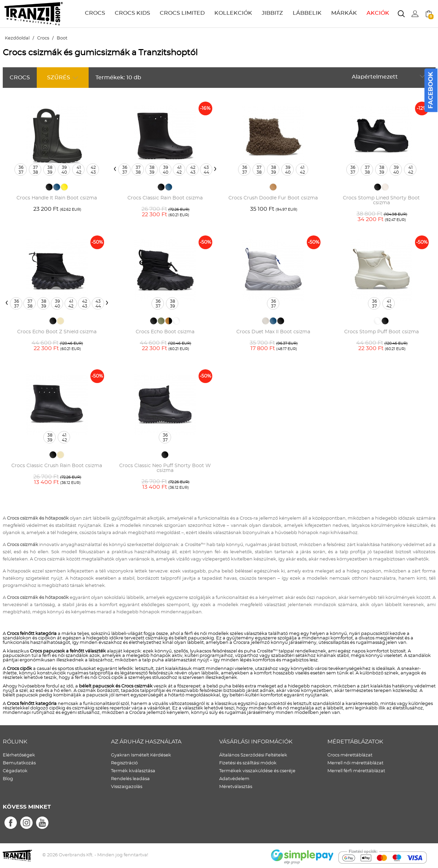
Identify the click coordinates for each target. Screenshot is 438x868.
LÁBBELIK (307, 13)
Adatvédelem (234, 779)
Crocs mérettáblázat (350, 755)
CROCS (95, 13)
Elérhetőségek (19, 755)
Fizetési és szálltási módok (248, 763)
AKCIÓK (378, 13)
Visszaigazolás (127, 787)
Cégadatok (15, 771)
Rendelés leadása (130, 779)
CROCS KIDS (132, 13)
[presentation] (115, 169)
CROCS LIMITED (182, 13)
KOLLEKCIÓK (233, 13)
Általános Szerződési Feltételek (253, 755)
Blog (8, 779)
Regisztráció (124, 763)
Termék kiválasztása (133, 771)
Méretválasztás (236, 787)
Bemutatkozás (19, 763)
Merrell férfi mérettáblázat (356, 771)
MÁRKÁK (344, 13)
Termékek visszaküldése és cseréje (257, 771)
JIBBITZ (272, 13)
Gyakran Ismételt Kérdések (141, 755)
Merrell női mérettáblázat (355, 763)
